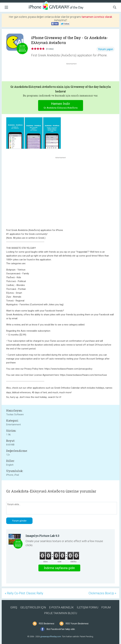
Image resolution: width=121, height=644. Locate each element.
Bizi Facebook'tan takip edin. (61, 629)
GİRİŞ (14, 607)
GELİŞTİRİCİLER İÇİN (33, 607)
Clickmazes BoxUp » (102, 593)
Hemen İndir (60, 106)
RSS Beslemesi (47, 624)
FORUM (106, 607)
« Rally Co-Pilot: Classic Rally (24, 593)
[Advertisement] (73, 73)
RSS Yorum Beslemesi (77, 624)
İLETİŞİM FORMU (88, 607)
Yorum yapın (106, 49)
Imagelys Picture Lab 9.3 (42, 536)
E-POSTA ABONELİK (61, 607)
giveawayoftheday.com (51, 636)
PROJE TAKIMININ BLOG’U (61, 613)
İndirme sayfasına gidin (59, 568)
